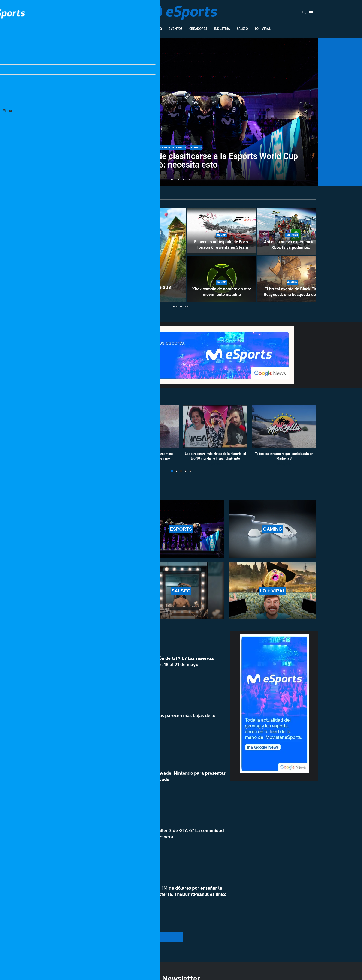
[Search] (304, 13)
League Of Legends (107, 29)
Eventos (176, 29)
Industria (222, 29)
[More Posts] (137, 937)
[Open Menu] (311, 13)
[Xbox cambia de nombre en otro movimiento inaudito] (222, 279)
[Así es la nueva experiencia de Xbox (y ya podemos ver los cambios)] (292, 231)
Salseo (242, 29)
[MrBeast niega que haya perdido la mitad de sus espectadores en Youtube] (116, 255)
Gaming (155, 29)
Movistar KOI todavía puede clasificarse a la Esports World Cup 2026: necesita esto (181, 161)
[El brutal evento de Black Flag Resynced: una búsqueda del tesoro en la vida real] (292, 279)
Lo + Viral (263, 29)
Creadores (198, 29)
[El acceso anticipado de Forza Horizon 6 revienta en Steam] (222, 231)
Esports (136, 29)
